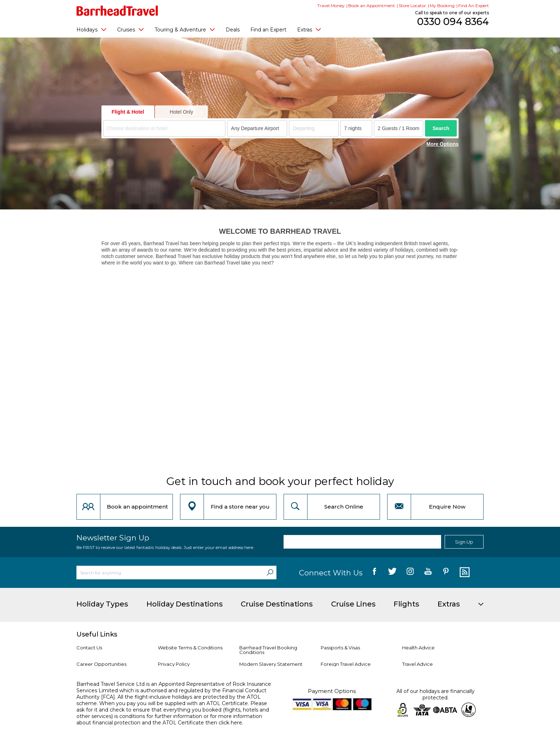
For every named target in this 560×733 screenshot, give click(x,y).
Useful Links (97, 634)
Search (441, 128)
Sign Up (464, 542)
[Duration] (356, 128)
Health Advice (418, 648)
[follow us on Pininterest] (446, 573)
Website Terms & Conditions (190, 648)
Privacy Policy (174, 664)
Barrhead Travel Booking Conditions (268, 650)
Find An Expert (474, 6)
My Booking (442, 6)
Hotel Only (181, 112)
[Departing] (314, 128)
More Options (442, 144)
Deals (233, 30)
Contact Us (89, 648)
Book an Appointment (372, 6)
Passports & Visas (340, 648)
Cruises (131, 29)
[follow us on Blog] (464, 573)
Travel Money (331, 6)
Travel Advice (417, 664)
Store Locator (412, 6)
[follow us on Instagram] (410, 573)
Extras (309, 29)
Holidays (91, 29)
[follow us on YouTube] (428, 573)
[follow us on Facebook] (374, 573)
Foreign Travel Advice (346, 664)
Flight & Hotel (128, 112)
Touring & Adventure (185, 29)
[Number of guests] (399, 128)
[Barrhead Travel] (117, 11)
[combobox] (164, 128)
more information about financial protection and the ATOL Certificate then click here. (169, 719)
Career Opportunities (101, 664)
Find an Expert (268, 30)
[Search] (270, 573)
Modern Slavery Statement (271, 664)
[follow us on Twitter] (392, 573)
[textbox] (165, 128)
